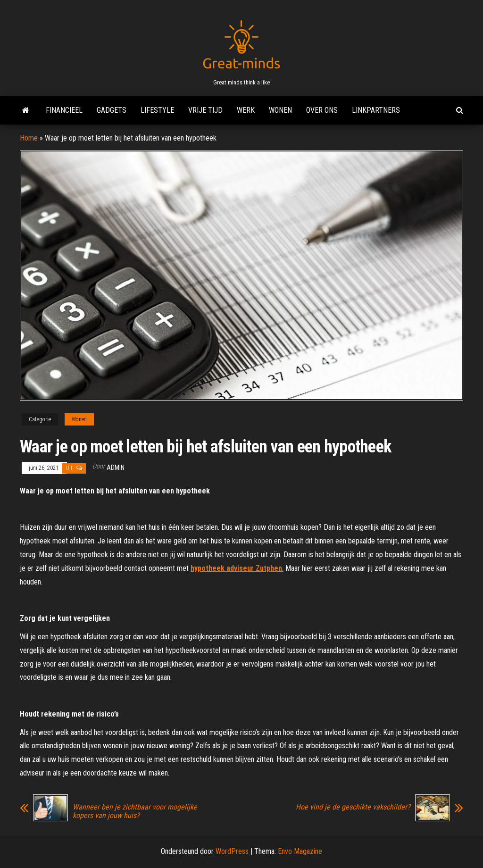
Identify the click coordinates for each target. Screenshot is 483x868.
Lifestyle (157, 110)
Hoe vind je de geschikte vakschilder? (353, 807)
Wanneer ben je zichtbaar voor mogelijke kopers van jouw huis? (135, 811)
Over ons (322, 110)
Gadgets (112, 110)
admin (116, 467)
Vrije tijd (205, 110)
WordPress (232, 851)
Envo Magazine (300, 851)
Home (29, 138)
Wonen (280, 110)
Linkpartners (376, 110)
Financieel (64, 110)
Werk (246, 110)
